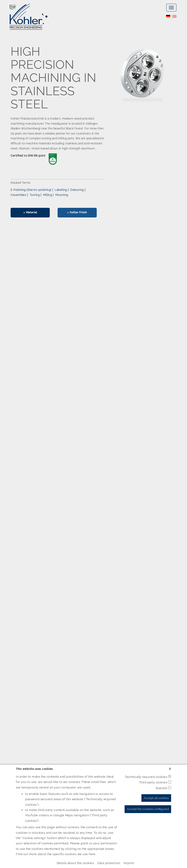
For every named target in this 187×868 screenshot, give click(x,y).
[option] (93, 135)
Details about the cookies (75, 863)
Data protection (109, 863)
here (92, 854)
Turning (35, 195)
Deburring (77, 190)
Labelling (61, 190)
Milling (48, 195)
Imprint (129, 863)
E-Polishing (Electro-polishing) (31, 190)
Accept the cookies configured (148, 809)
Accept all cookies (156, 798)
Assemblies (18, 195)
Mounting (62, 195)
